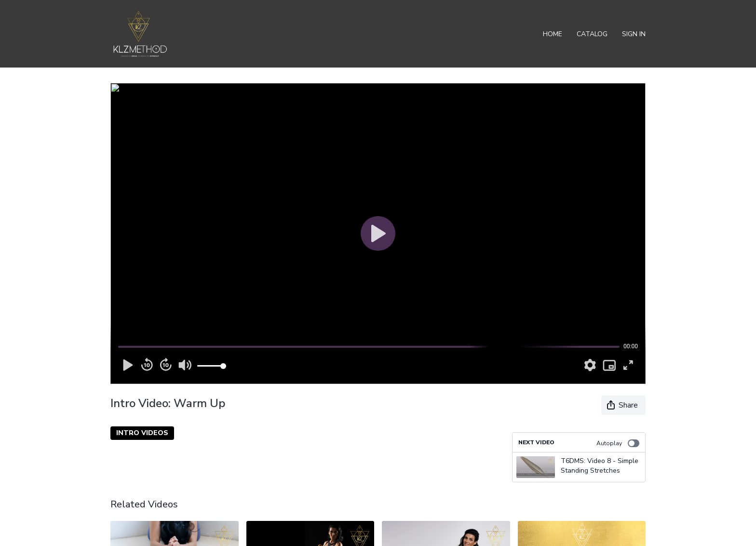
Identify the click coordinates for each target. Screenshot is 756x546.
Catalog (592, 34)
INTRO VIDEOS (142, 433)
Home (553, 34)
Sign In (634, 34)
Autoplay (618, 443)
